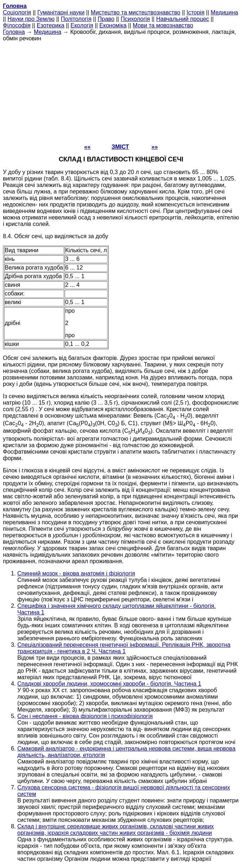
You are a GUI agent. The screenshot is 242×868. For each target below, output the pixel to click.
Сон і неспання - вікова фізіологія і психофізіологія (85, 716)
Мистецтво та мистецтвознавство (136, 12)
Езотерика (51, 25)
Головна (14, 32)
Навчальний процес (183, 19)
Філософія (17, 25)
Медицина (224, 12)
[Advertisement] (121, 92)
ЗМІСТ (120, 147)
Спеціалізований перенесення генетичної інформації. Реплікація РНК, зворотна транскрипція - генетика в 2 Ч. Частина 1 (124, 648)
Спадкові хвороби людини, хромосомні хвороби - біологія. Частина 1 (109, 684)
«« (87, 147)
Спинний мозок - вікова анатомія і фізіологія (76, 573)
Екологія (82, 25)
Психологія (135, 19)
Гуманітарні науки (61, 12)
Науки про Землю (31, 19)
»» (155, 147)
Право (106, 19)
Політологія (76, 19)
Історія (195, 12)
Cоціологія (17, 12)
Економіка (113, 25)
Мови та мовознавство (163, 25)
